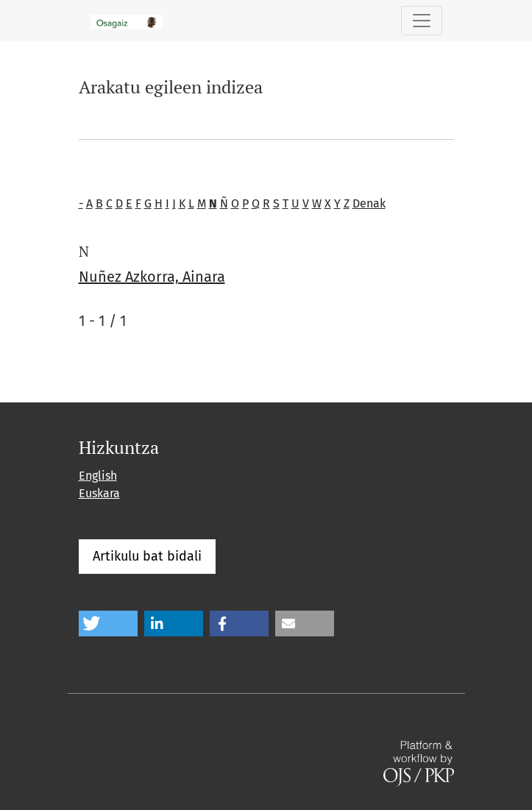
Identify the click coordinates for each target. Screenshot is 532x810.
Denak (369, 203)
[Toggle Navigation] (422, 21)
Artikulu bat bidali (147, 556)
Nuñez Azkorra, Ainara (152, 277)
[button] (108, 624)
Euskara (99, 493)
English (98, 476)
